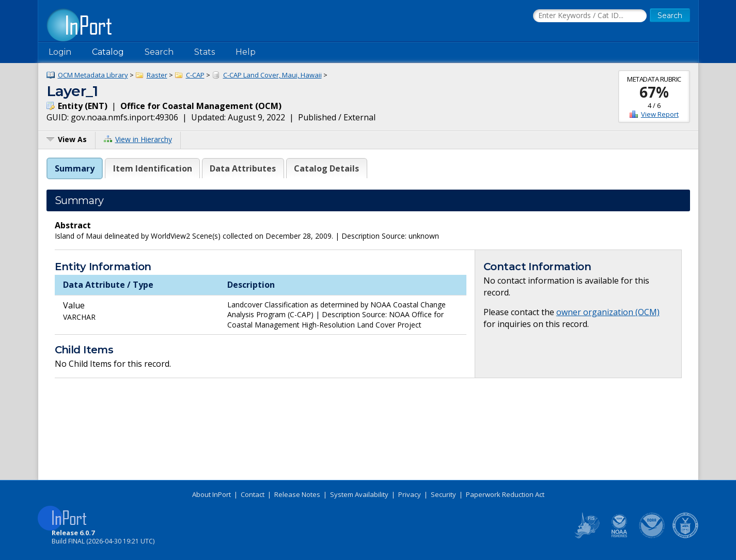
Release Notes (297, 494)
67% (654, 92)
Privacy (410, 494)
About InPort (212, 494)
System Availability (359, 494)
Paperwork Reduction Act (505, 494)
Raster (157, 75)
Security (443, 494)
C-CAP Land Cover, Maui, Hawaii (272, 75)
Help (246, 52)
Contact (253, 494)
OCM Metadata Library (93, 75)
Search (159, 52)
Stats (205, 52)
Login (60, 52)
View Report (660, 114)
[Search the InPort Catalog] (590, 16)
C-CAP (195, 75)
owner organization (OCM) (608, 312)
